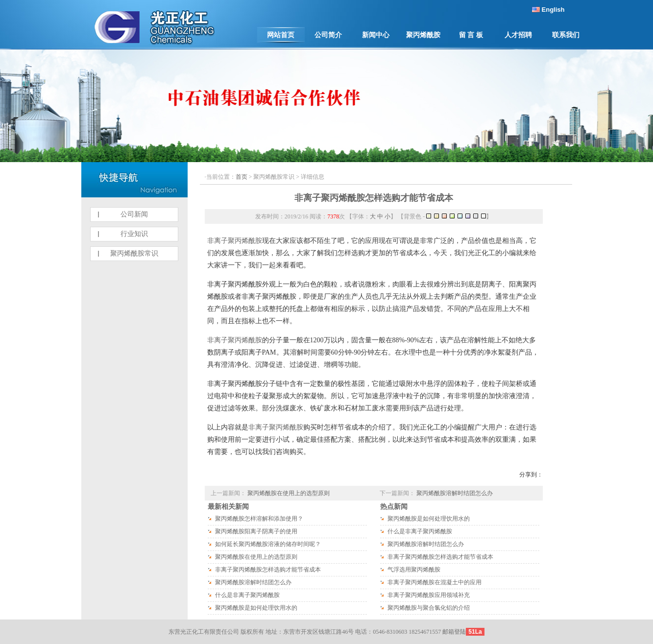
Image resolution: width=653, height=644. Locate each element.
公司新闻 (134, 214)
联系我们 (566, 35)
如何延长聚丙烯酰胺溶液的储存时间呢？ (268, 544)
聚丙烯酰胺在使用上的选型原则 (289, 493)
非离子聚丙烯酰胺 (235, 241)
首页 (242, 177)
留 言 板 (471, 35)
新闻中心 (376, 35)
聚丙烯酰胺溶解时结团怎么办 (455, 493)
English (553, 10)
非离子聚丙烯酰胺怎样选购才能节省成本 (374, 198)
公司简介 (328, 35)
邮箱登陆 (454, 632)
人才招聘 (518, 35)
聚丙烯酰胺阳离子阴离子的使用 (256, 531)
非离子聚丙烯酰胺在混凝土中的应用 (435, 582)
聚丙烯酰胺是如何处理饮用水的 (256, 608)
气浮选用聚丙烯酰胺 (414, 570)
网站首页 (281, 35)
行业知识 (134, 234)
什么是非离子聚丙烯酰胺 (247, 595)
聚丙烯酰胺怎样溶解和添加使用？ (259, 519)
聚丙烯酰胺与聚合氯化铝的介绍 (429, 608)
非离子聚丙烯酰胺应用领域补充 (429, 595)
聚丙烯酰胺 (423, 35)
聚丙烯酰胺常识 (134, 253)
